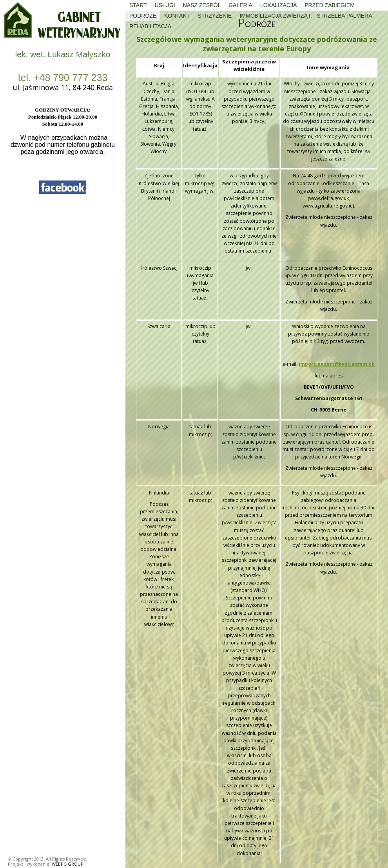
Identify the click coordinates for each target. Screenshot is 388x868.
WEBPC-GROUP (68, 864)
